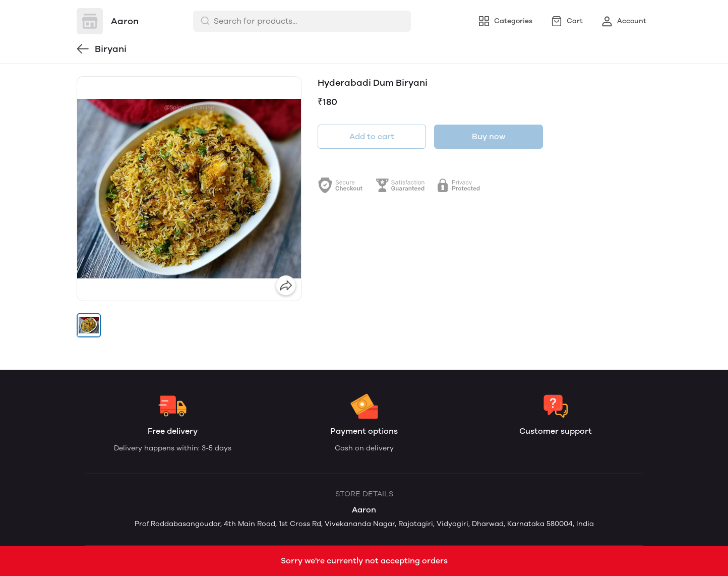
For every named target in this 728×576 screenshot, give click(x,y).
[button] (89, 325)
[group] (189, 189)
